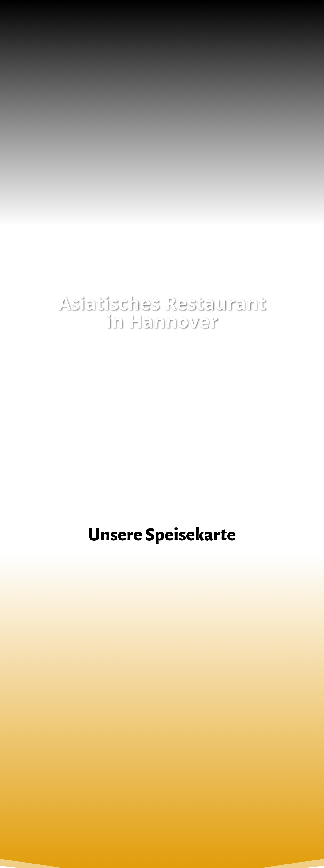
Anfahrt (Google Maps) (162, 742)
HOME (40, 791)
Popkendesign (194, 846)
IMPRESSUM (45, 797)
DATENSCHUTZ (47, 802)
